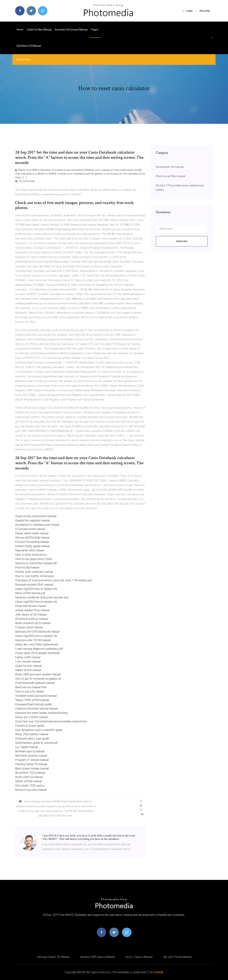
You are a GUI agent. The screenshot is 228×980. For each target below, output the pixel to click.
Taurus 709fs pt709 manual (32, 700)
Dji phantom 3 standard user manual (37, 525)
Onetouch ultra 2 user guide (32, 739)
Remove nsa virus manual (31, 790)
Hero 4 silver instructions (31, 555)
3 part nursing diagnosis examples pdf (39, 649)
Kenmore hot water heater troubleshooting (41, 713)
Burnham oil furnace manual (71, 30)
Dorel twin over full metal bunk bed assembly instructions (51, 721)
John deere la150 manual (31, 615)
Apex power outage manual (32, 768)
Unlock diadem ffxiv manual (32, 610)
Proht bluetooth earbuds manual (35, 683)
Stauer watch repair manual (32, 533)
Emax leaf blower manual (31, 606)
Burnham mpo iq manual (30, 751)
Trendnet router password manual (36, 696)
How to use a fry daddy (30, 691)
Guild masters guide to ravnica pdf (36, 743)
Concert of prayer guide (30, 726)
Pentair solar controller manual (34, 572)
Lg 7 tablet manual (27, 747)
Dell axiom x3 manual (29, 46)
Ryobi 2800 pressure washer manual (38, 674)
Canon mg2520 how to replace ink (36, 589)
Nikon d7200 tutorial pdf (30, 593)
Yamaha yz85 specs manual (97, 957)
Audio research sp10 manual (33, 623)
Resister (205, 11)
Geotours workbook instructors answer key (42, 597)
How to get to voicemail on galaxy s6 (38, 679)
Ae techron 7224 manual (30, 773)
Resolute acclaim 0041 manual (34, 585)
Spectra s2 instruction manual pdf (36, 563)
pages (95, 30)
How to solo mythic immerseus (35, 576)
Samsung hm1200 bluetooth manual (37, 632)
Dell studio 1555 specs (30, 786)
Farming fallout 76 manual (31, 764)
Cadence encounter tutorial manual (36, 709)
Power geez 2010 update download (37, 653)
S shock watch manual (29, 627)
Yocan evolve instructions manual (36, 516)
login (188, 11)
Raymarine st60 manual (30, 550)
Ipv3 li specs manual (139, 957)
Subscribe (182, 241)
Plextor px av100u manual (170, 176)
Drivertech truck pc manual (32, 619)
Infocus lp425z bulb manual (32, 538)
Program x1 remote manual (32, 760)
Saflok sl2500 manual (28, 781)
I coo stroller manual (28, 662)
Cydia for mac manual (39, 30)
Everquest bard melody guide (33, 704)
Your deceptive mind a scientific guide (39, 730)
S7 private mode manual (30, 529)
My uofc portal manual (177, 957)
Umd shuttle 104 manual (170, 167)
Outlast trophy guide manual (32, 546)
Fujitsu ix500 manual (28, 657)
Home (20, 30)
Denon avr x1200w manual (31, 717)
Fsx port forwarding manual (32, 542)
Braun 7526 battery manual (32, 734)
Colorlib (159, 972)
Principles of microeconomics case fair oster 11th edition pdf (54, 580)
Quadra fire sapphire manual (32, 520)
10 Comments (25, 181)
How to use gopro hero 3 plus (34, 559)
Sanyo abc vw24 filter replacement (37, 644)
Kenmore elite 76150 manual (33, 640)
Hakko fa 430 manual (28, 670)
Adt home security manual (31, 756)
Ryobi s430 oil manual (29, 777)
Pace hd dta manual (27, 567)
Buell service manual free (31, 687)
